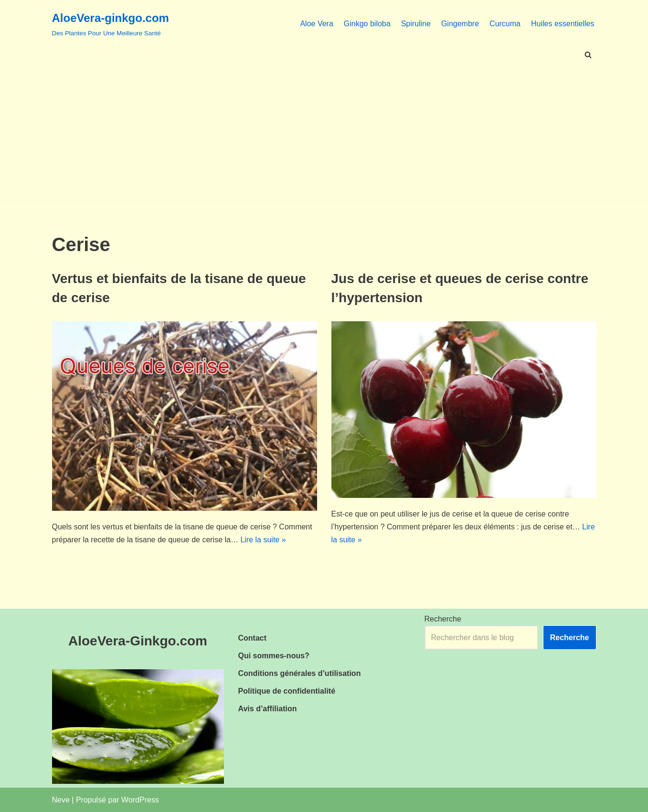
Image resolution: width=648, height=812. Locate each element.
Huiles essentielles (563, 24)
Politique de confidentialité (287, 691)
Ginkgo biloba (367, 24)
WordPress (140, 800)
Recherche (443, 619)
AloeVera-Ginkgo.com (138, 641)
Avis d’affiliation (268, 709)
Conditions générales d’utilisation (300, 673)
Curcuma (505, 24)
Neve (61, 800)
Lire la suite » (263, 540)
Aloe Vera (316, 24)
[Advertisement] (324, 134)
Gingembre (460, 24)
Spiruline (416, 24)
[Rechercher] (588, 55)
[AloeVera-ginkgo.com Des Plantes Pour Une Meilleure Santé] (111, 24)
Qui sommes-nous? (274, 656)
